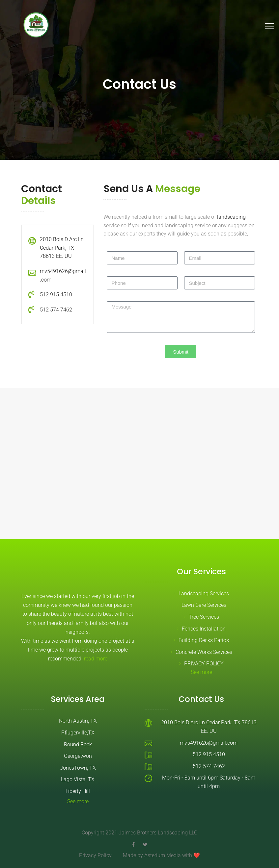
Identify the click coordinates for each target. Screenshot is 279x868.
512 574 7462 (56, 310)
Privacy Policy (95, 855)
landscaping (231, 217)
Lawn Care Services (204, 605)
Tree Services (204, 617)
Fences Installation (204, 629)
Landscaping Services (204, 594)
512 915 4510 (56, 295)
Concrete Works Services (204, 652)
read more (96, 659)
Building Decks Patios (204, 640)
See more (201, 672)
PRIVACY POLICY (204, 664)
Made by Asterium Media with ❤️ (161, 855)
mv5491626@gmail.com (209, 743)
